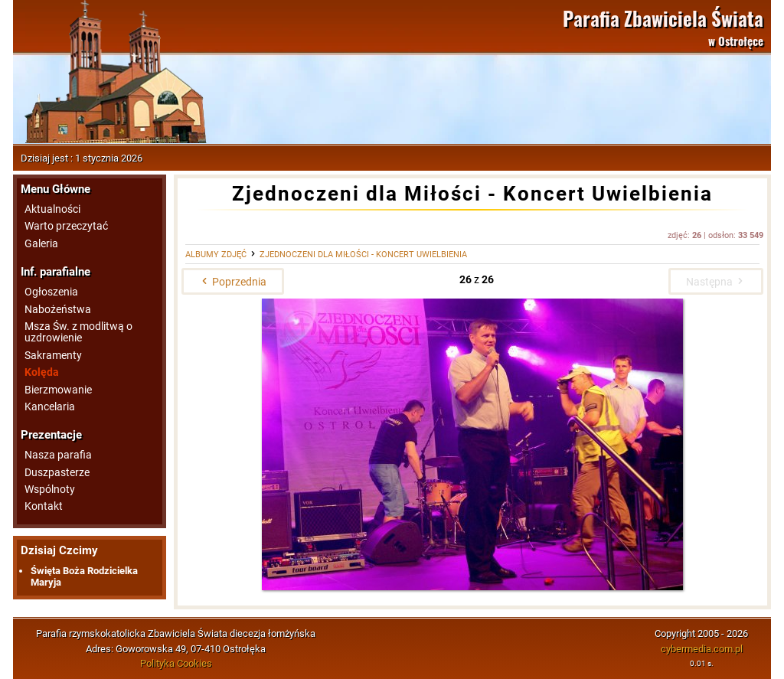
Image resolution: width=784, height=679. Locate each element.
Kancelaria (50, 407)
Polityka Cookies (176, 663)
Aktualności (52, 209)
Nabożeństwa (58, 310)
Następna (716, 282)
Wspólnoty (50, 490)
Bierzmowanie (58, 390)
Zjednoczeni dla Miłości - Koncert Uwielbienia (363, 255)
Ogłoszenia (51, 292)
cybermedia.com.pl (702, 649)
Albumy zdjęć (216, 255)
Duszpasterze (57, 473)
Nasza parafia (58, 455)
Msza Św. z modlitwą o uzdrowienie (78, 332)
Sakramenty (53, 356)
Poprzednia (233, 282)
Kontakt (44, 506)
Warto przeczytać (66, 226)
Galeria (41, 244)
